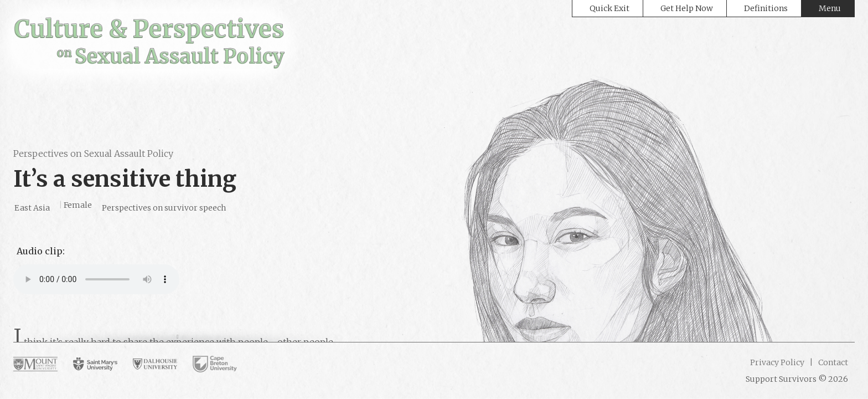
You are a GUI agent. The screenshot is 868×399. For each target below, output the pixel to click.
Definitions (766, 8)
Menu (830, 8)
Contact (832, 362)
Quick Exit (609, 8)
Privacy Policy (777, 362)
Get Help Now (687, 8)
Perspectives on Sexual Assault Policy (93, 154)
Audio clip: (41, 251)
